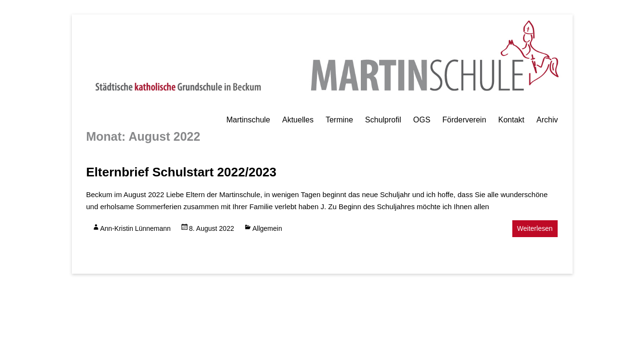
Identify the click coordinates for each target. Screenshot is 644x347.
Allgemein (267, 228)
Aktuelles (298, 120)
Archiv (547, 120)
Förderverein (464, 120)
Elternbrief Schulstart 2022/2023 (182, 172)
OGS (422, 120)
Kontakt (511, 120)
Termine (339, 120)
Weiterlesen (535, 228)
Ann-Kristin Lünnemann (136, 228)
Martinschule (248, 120)
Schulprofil (383, 120)
